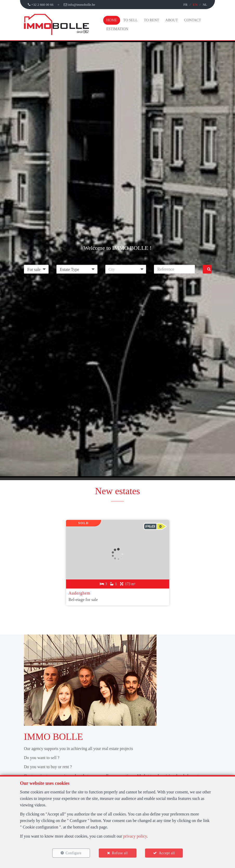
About (172, 20)
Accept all (167, 853)
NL (205, 5)
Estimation (117, 29)
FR (185, 5)
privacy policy (135, 836)
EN (195, 5)
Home (112, 20)
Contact (192, 20)
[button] (126, 269)
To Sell (130, 20)
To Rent (152, 20)
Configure (73, 853)
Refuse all (120, 853)
